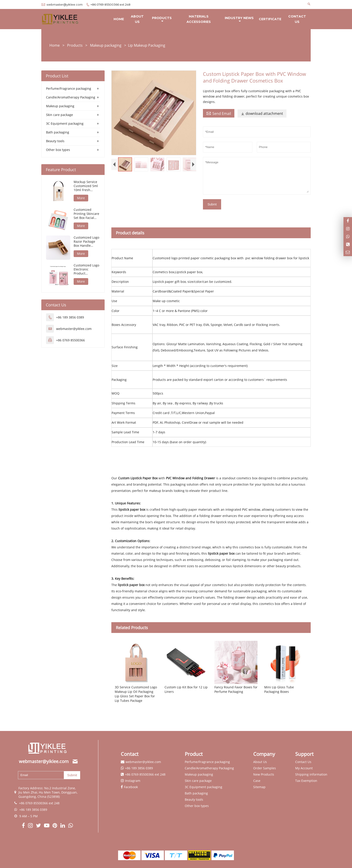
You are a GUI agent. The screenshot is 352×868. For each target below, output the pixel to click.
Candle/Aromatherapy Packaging (71, 97)
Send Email (219, 113)
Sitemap (259, 787)
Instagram (133, 781)
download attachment (262, 114)
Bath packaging (58, 132)
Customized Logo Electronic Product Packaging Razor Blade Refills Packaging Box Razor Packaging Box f (86, 270)
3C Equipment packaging (65, 124)
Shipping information (311, 775)
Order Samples (265, 768)
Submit (72, 775)
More (81, 198)
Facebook (131, 787)
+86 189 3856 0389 (70, 317)
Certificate (270, 19)
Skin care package (59, 115)
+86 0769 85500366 (70, 340)
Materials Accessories (199, 19)
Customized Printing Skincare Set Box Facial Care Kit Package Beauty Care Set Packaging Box (86, 214)
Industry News (239, 19)
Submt (212, 205)
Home (119, 19)
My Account (304, 768)
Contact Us (297, 19)
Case (257, 781)
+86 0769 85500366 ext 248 (110, 4)
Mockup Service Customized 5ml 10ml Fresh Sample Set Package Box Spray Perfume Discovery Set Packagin (86, 186)
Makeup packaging (106, 46)
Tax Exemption (306, 781)
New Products (264, 775)
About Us (137, 19)
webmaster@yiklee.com (65, 4)
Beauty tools (55, 141)
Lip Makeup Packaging (147, 46)
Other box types (58, 150)
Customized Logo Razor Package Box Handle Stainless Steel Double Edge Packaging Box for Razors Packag (86, 242)
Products (162, 19)
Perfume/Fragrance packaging (69, 89)
